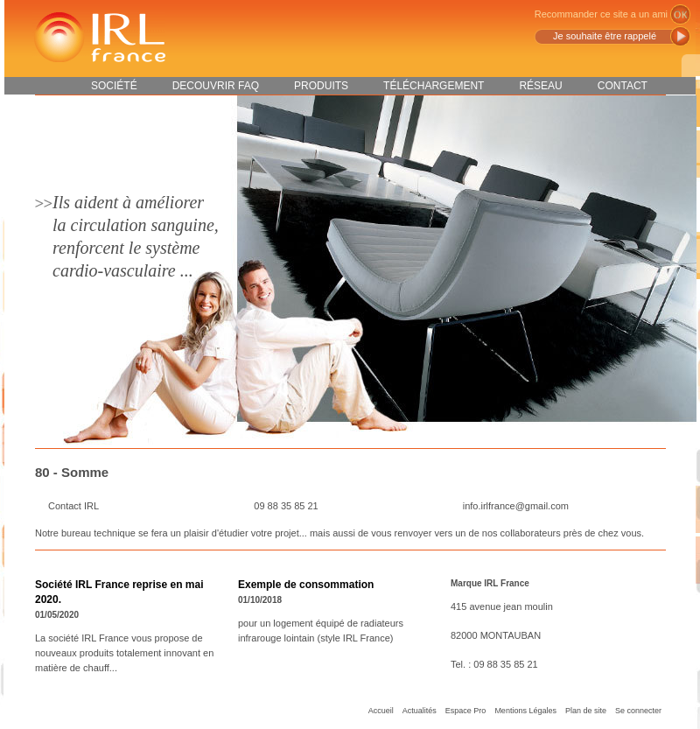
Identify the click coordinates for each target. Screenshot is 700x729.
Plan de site (586, 711)
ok (680, 14)
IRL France (99, 37)
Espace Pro (466, 711)
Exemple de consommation (306, 585)
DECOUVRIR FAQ (216, 86)
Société (114, 86)
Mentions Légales (525, 711)
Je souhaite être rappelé (605, 36)
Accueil (381, 711)
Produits (321, 86)
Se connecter (638, 711)
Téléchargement (434, 86)
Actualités (420, 711)
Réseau (540, 86)
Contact (623, 86)
